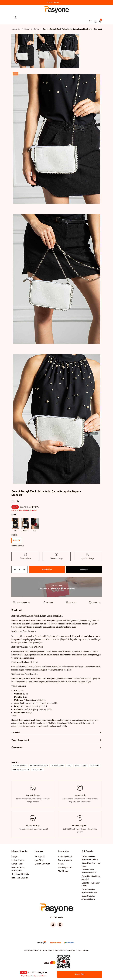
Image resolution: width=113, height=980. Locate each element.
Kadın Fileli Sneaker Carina (91, 885)
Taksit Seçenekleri (20, 741)
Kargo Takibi (17, 865)
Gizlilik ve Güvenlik (20, 875)
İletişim (15, 857)
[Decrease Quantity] (14, 570)
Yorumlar (16, 733)
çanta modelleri (81, 766)
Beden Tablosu (18, 546)
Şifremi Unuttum (42, 865)
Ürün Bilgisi (17, 611)
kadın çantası (37, 770)
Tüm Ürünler (64, 872)
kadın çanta (95, 766)
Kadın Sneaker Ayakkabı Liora (88, 898)
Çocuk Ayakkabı (65, 868)
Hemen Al (84, 570)
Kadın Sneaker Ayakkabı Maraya (89, 892)
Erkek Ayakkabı (65, 861)
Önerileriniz (17, 748)
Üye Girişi (39, 861)
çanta (69, 766)
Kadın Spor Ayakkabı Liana (91, 865)
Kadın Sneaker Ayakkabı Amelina (90, 859)
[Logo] (56, 10)
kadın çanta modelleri (21, 770)
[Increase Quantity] (25, 570)
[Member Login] (95, 21)
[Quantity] (20, 570)
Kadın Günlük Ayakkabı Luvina (89, 872)
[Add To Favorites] (13, 501)
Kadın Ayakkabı (65, 857)
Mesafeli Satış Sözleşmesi (18, 870)
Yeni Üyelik (40, 857)
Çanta (61, 865)
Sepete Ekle (47, 570)
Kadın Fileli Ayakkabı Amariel (91, 879)
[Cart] (100, 21)
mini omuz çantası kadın (39, 766)
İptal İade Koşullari (20, 879)
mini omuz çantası (20, 766)
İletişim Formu (18, 861)
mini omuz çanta (58, 766)
